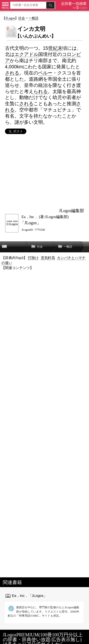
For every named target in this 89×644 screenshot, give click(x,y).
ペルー (45, 73)
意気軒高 (48, 258)
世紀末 (55, 48)
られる (41, 91)
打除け (33, 258)
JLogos (10, 18)
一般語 (33, 18)
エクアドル (26, 54)
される (12, 73)
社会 (22, 18)
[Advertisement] (44, 171)
